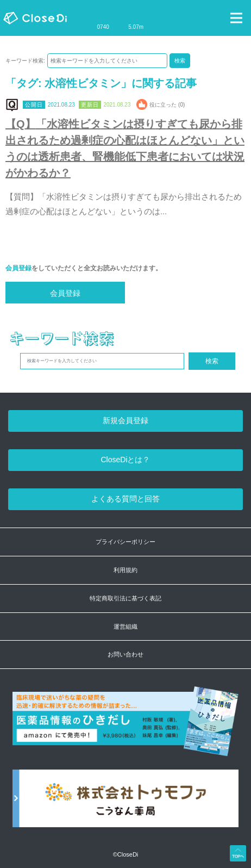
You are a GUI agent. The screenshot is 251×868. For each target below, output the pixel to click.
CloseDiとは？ (125, 460)
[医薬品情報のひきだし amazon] (125, 727)
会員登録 (18, 268)
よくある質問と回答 (125, 499)
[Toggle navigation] (236, 18)
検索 (180, 61)
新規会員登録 (125, 420)
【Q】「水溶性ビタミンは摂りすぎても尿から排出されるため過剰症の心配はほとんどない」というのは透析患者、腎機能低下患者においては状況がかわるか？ (125, 148)
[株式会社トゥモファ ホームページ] (125, 804)
